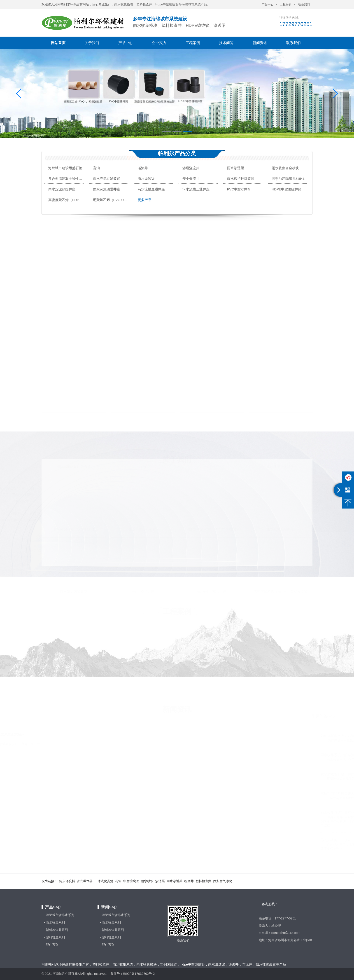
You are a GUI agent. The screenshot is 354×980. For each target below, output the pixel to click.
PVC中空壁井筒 (239, 189)
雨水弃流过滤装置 (107, 179)
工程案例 (193, 43)
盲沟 (96, 168)
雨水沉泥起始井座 (62, 189)
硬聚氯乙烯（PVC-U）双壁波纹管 (111, 200)
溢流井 (143, 168)
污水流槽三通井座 (196, 189)
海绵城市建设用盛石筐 (65, 168)
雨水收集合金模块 (285, 168)
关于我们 (92, 43)
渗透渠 (160, 881)
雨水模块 (147, 881)
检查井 (189, 881)
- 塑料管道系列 (54, 937)
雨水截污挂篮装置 (241, 179)
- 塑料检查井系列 (56, 930)
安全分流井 (191, 179)
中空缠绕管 (131, 881)
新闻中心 (109, 907)
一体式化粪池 (104, 881)
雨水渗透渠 (236, 168)
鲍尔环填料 (67, 881)
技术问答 (226, 43)
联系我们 (293, 43)
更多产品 (144, 200)
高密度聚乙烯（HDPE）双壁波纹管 (66, 200)
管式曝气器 (85, 881)
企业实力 (159, 43)
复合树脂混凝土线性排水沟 (66, 179)
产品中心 (126, 43)
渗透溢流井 (191, 168)
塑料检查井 (203, 881)
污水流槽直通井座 (151, 189)
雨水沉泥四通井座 (107, 189)
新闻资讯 (260, 43)
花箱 (118, 881)
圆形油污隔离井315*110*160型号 (290, 179)
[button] (166, 132)
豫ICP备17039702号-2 (139, 974)
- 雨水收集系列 (54, 922)
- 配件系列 (51, 945)
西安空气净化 (223, 881)
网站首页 (58, 43)
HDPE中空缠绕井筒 (287, 189)
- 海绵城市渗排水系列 (59, 915)
